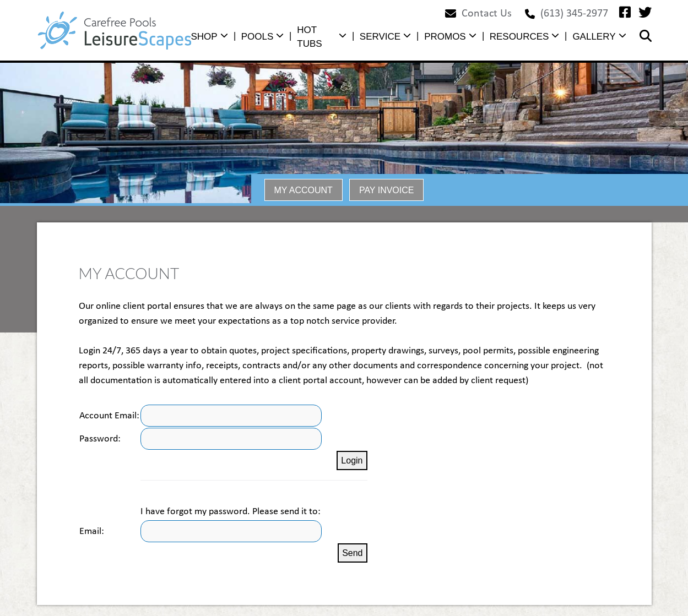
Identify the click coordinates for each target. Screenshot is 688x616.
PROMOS (445, 37)
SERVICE (380, 37)
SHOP (204, 37)
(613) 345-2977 (574, 14)
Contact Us (487, 14)
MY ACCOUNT (304, 190)
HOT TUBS (309, 37)
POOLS (258, 37)
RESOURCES (519, 37)
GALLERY (594, 37)
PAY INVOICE (387, 190)
